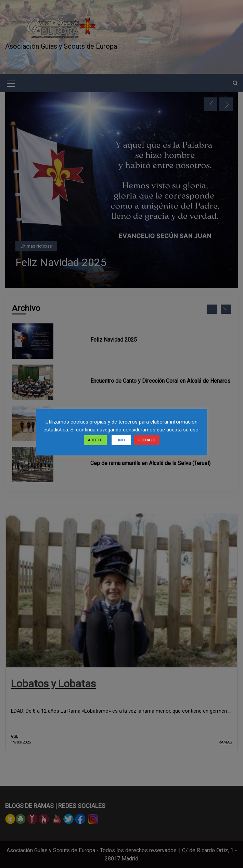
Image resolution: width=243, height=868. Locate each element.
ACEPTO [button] (95, 440)
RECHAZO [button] (147, 440)
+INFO (121, 440)
